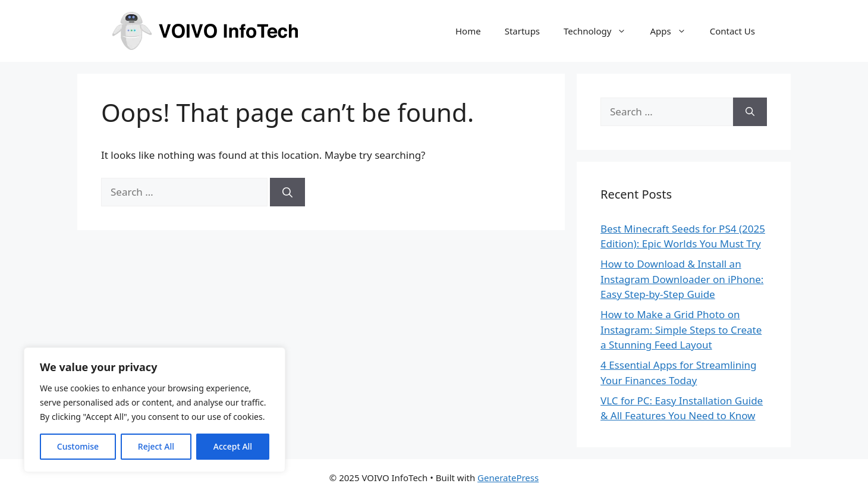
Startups (522, 31)
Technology (601, 31)
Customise (78, 446)
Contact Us (732, 31)
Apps (674, 31)
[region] (155, 410)
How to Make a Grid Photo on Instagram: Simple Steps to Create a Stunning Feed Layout (681, 329)
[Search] (287, 192)
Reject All (156, 446)
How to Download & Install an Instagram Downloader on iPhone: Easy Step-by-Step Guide (682, 279)
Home (468, 31)
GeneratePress (508, 478)
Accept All (233, 446)
